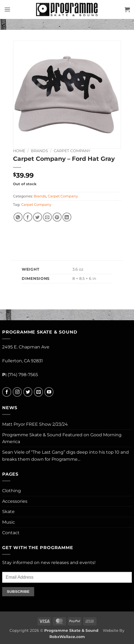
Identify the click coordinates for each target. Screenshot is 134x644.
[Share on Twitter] (38, 217)
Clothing (12, 491)
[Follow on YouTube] (49, 392)
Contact (11, 533)
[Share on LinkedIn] (67, 217)
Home (19, 151)
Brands (39, 151)
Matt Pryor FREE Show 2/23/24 (35, 424)
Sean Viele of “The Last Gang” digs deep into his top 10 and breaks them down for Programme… (66, 456)
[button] (7, 9)
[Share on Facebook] (28, 217)
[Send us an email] (38, 392)
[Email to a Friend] (47, 217)
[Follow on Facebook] (7, 392)
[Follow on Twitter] (28, 392)
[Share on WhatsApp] (18, 217)
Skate (8, 512)
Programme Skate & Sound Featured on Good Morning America (62, 438)
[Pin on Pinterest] (57, 217)
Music (9, 522)
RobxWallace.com (67, 637)
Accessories (15, 501)
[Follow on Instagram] (17, 392)
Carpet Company (72, 151)
